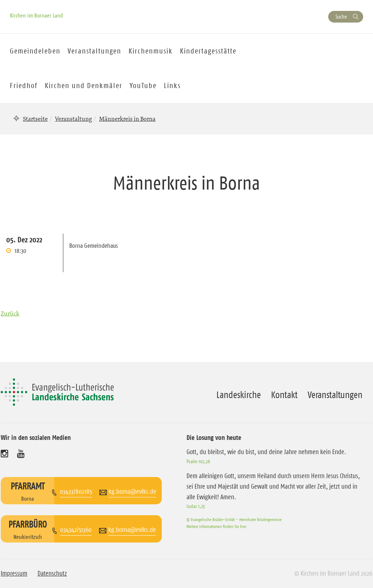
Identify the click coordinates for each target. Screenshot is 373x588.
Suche (341, 17)
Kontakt (284, 395)
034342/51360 (76, 530)
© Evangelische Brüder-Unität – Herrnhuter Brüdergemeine (234, 519)
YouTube (143, 86)
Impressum (14, 573)
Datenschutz (52, 573)
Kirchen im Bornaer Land (36, 15)
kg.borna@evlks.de (132, 492)
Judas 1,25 (196, 506)
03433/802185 (76, 492)
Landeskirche (239, 395)
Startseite (35, 119)
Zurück (10, 313)
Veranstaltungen (335, 395)
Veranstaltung (73, 119)
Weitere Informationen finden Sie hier (216, 526)
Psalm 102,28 (198, 461)
